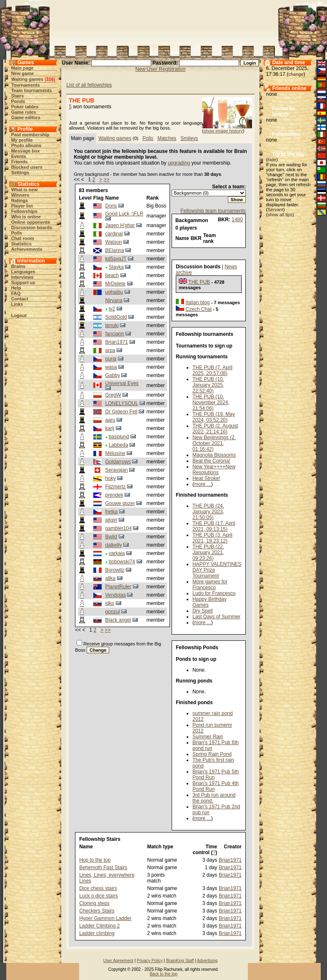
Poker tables (25, 107)
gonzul (113, 612)
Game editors (26, 117)
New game (22, 73)
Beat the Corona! (211, 461)
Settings (20, 172)
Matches (167, 138)
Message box (26, 151)
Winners (20, 195)
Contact (20, 299)
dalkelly (114, 545)
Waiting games (27, 79)
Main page (22, 68)
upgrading (179, 163)
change (296, 74)
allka (111, 578)
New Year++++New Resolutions (214, 470)
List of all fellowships (89, 85)
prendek (114, 495)
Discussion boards (32, 227)
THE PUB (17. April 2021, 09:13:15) (214, 526)
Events (19, 156)
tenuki (112, 325)
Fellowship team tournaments (213, 211)
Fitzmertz (116, 487)
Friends (20, 162)
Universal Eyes (122, 383)
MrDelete (116, 284)
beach (112, 275)
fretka (112, 512)
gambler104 (119, 528)
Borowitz (115, 570)
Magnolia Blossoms (214, 455)
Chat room (23, 238)
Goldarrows (118, 462)
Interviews (22, 277)
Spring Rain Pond (212, 754)
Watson (114, 242)
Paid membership (30, 135)
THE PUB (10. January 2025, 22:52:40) (208, 385)
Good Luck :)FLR (124, 214)
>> (107, 180)
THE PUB (199, 282)
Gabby (113, 375)
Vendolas (116, 595)
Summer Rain (208, 737)
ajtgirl (111, 520)
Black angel (118, 620)
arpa (110, 350)
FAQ (16, 293)
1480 (237, 220)
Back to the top (163, 974)
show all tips (280, 215)
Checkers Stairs (97, 911)
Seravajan (117, 470)
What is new (25, 190)
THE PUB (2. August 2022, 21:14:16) (215, 429)
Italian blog (197, 302)
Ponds (18, 101)
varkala (117, 553)
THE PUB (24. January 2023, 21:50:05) (208, 512)
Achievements (27, 249)
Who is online (26, 217)
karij (110, 428)
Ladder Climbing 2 (99, 926)
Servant (275, 210)
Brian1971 (117, 342)
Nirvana (114, 300)
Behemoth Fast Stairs (103, 867)
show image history (223, 131)
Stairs (18, 96)
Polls (17, 233)
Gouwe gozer (120, 503)
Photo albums (26, 145)
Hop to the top (95, 860)
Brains (18, 266)
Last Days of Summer (216, 617)
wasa (111, 367)
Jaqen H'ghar (120, 225)
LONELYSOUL (122, 403)
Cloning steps (94, 903)
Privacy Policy (150, 961)
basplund (119, 437)
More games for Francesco (210, 585)
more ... (203, 484)
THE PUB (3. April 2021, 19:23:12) (212, 538)
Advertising (207, 961)
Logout (19, 315)
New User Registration (160, 69)
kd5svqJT (116, 259)
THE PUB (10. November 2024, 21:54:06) (211, 402)
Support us (23, 282)
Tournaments (26, 85)
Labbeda (119, 445)
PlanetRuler (119, 587)
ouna (111, 359)
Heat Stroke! (206, 478)
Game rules (24, 112)
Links (17, 304)
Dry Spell (203, 611)
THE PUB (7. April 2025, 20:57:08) (212, 370)
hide (272, 160)
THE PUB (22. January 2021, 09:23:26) (208, 552)
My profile (22, 140)
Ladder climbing (97, 933)
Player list (22, 206)
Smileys (189, 138)
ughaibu (114, 292)
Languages (23, 272)
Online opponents (31, 222)
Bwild (111, 537)
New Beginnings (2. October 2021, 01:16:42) (214, 443)
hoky (111, 478)
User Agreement (118, 961)
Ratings (20, 200)
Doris (111, 206)
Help (16, 288)
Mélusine (115, 453)
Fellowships (24, 211)
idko (110, 603)
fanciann (115, 334)
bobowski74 (122, 562)
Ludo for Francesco (214, 593)
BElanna (115, 250)
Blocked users (27, 167)
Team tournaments (32, 90)
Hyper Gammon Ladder (105, 918)
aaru (110, 420)
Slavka (116, 267)
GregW (113, 395)
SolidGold (116, 317)
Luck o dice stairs (99, 896)
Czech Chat (198, 309)
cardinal (114, 234)
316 (50, 79)
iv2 (112, 309)
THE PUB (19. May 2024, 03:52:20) (214, 417)
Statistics (21, 244)
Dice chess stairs (98, 888)
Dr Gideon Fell (121, 412)
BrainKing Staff (180, 961)
